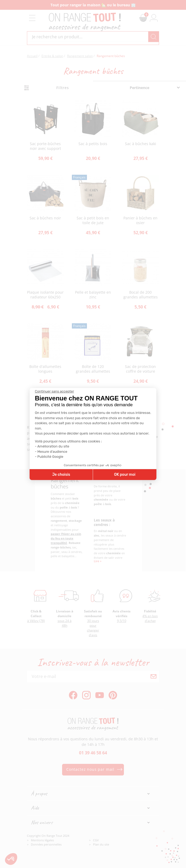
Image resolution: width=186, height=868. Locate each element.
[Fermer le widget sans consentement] (54, 391)
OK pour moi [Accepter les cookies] (125, 475)
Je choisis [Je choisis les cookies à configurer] (61, 475)
